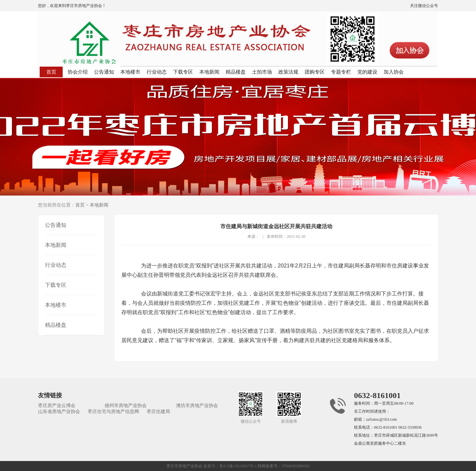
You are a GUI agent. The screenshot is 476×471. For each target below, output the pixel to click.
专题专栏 (341, 72)
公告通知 (104, 72)
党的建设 (367, 72)
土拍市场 (262, 72)
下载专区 (183, 72)
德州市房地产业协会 (126, 406)
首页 (51, 72)
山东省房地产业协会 (59, 412)
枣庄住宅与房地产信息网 (113, 412)
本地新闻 (209, 72)
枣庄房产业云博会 (57, 406)
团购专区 (315, 72)
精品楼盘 (236, 72)
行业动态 (157, 72)
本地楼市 (130, 72)
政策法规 (288, 72)
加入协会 (394, 72)
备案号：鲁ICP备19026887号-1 (230, 466)
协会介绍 (78, 72)
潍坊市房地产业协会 (197, 406)
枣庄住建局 (158, 412)
